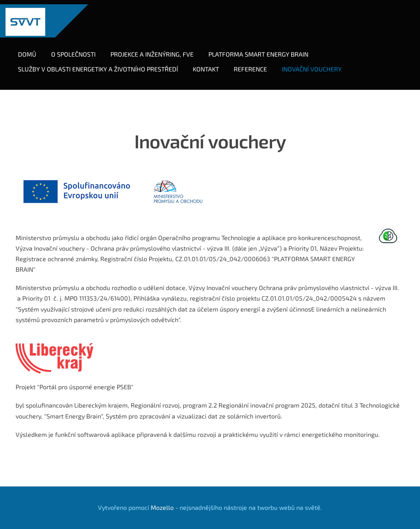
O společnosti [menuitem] (78, 50)
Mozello (162, 499)
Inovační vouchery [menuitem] (316, 65)
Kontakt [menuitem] (210, 65)
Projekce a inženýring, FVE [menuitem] (156, 50)
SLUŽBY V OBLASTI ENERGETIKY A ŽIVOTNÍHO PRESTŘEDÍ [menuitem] (102, 65)
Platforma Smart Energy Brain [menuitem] (263, 50)
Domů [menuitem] (31, 50)
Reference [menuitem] (255, 65)
